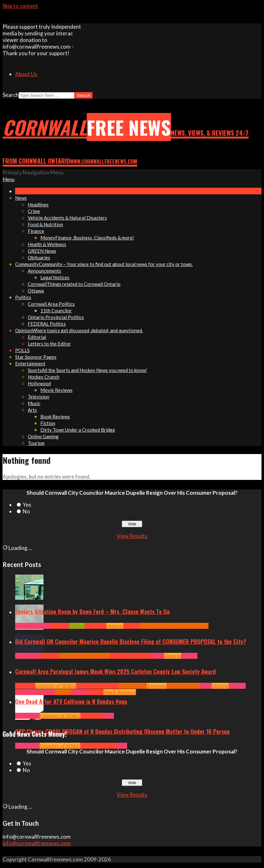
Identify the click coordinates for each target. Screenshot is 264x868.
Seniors (131, 626)
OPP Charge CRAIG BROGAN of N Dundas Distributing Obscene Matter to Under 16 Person (122, 731)
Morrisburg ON (183, 686)
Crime (87, 746)
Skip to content (20, 6)
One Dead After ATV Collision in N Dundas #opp (71, 701)
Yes (27, 505)
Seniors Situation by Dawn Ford (174, 626)
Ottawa (63, 692)
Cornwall (59, 626)
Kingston (157, 686)
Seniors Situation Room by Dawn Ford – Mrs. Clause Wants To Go (92, 611)
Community (36, 626)
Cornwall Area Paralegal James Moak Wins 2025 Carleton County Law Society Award (115, 671)
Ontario (115, 626)
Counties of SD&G (56, 686)
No (26, 511)
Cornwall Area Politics (85, 656)
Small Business (120, 692)
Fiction (77, 626)
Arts (20, 626)
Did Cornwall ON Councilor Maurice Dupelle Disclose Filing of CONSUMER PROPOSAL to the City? (131, 641)
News (158, 656)
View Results (132, 536)
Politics (189, 656)
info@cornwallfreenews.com (37, 843)
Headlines (95, 626)
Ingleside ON (133, 686)
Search (11, 95)
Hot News (142, 656)
